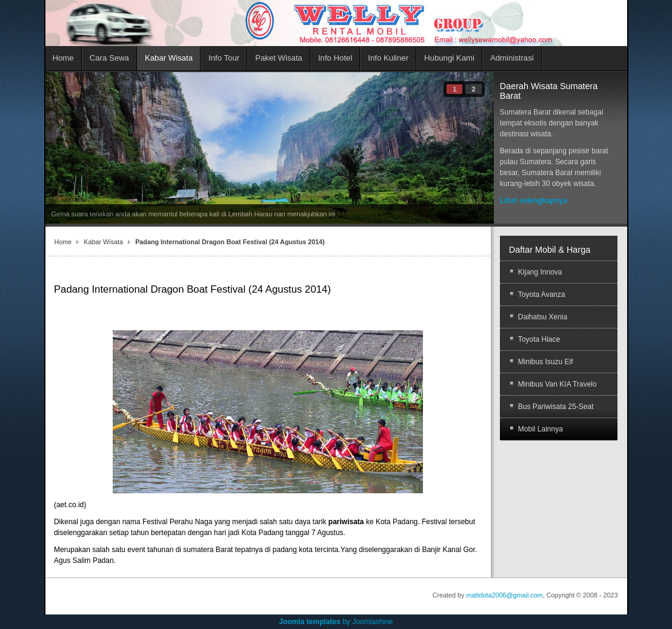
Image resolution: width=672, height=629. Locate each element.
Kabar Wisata (103, 242)
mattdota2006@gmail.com (505, 595)
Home (63, 242)
